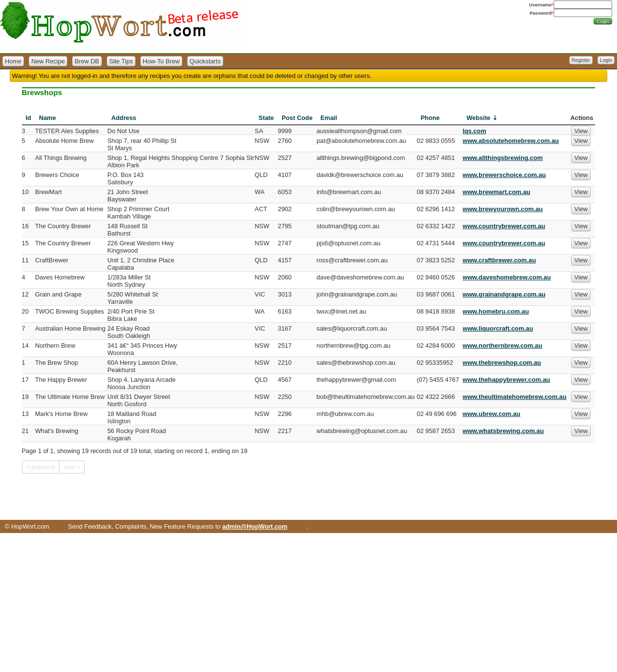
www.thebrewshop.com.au (502, 363)
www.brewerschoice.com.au (504, 175)
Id (29, 118)
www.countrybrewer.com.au (504, 226)
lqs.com (474, 131)
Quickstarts (205, 61)
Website (478, 118)
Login (606, 60)
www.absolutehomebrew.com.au (511, 141)
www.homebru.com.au (496, 311)
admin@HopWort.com (255, 526)
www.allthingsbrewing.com (502, 158)
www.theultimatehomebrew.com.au (514, 397)
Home (13, 61)
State (266, 118)
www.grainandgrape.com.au (504, 294)
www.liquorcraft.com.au (498, 328)
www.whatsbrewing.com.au (503, 431)
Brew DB (87, 61)
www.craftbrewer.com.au (499, 260)
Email (328, 118)
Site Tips (121, 61)
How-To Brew (161, 61)
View (581, 131)
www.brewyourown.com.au (503, 209)
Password (541, 13)
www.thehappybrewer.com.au (506, 380)
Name (48, 118)
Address (124, 118)
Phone (430, 118)
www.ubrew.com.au (492, 414)
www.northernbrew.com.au (502, 346)
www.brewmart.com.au (496, 192)
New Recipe (48, 61)
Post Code (297, 118)
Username (540, 5)
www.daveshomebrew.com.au (507, 277)
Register (581, 60)
